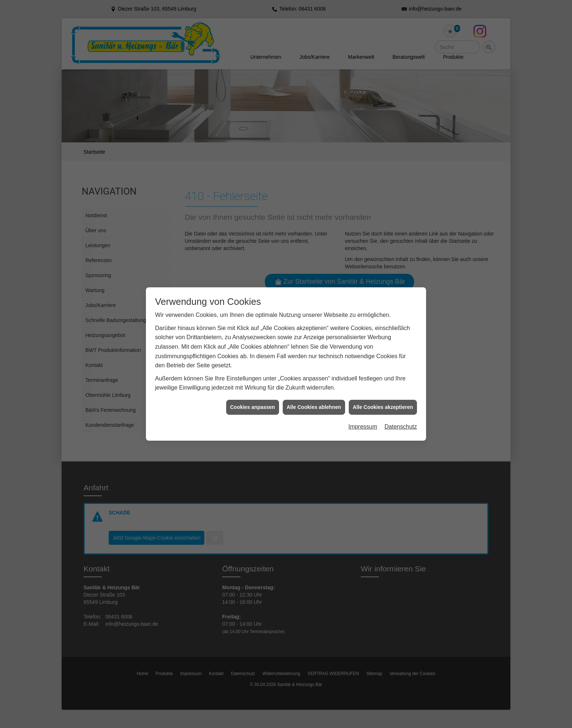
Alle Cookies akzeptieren (383, 390)
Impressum (363, 409)
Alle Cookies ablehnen (314, 390)
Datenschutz (401, 409)
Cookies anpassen (253, 390)
